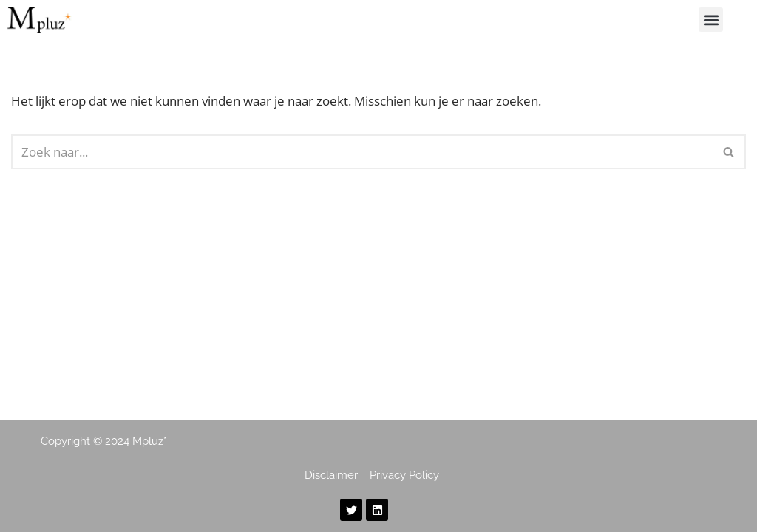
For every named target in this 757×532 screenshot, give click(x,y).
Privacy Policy (404, 475)
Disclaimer (333, 475)
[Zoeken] (362, 152)
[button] (711, 20)
